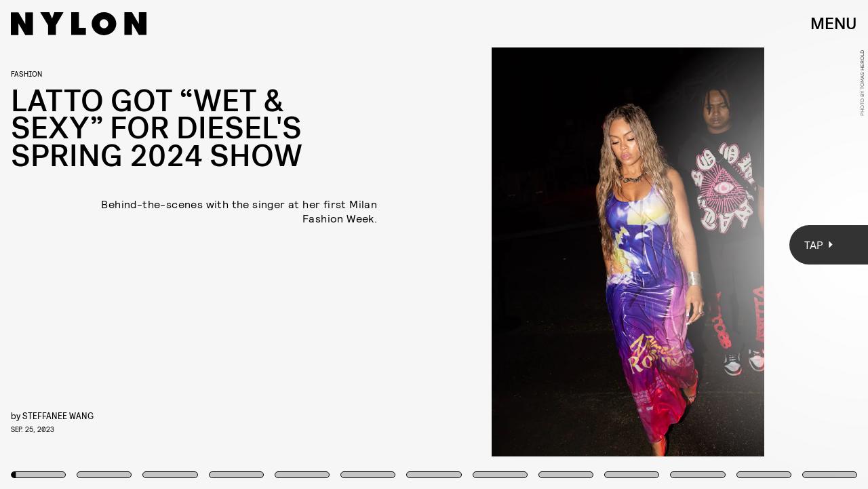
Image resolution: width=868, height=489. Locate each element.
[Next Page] (577, 244)
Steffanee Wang (58, 415)
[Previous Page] (143, 244)
